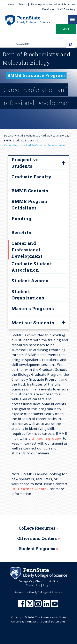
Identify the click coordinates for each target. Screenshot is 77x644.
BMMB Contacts (30, 191)
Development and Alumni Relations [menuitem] (53, 4)
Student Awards (30, 281)
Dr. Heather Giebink (30, 489)
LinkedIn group (47, 438)
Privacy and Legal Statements (46, 621)
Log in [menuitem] (47, 585)
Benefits (21, 232)
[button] (66, 30)
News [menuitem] (11, 4)
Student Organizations (28, 295)
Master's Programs (33, 308)
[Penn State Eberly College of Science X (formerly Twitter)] (30, 606)
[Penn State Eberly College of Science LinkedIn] (47, 606)
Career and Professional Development (27, 250)
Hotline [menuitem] (54, 581)
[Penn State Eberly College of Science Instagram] (39, 606)
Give (66, 29)
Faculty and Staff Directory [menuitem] (59, 9)
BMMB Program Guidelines (29, 205)
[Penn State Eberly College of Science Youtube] (55, 606)
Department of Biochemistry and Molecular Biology (37, 136)
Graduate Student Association (32, 267)
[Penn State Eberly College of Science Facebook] (22, 606)
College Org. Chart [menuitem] (32, 581)
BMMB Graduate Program (20, 141)
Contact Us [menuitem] (33, 585)
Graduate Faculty (32, 177)
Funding (21, 218)
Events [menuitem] (23, 4)
